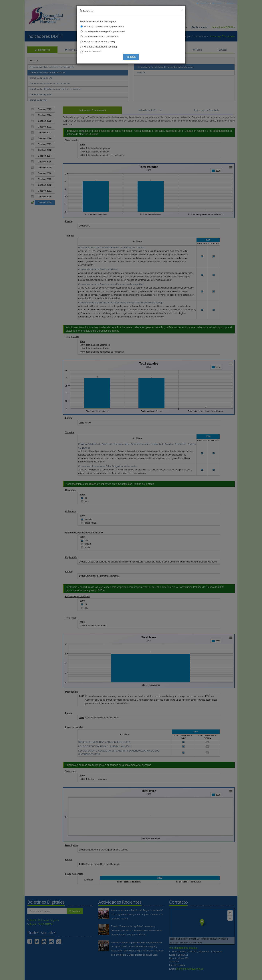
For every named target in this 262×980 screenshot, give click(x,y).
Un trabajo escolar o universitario (101, 36)
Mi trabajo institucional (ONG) (99, 42)
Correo (218, 3)
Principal (203, 3)
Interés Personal (93, 52)
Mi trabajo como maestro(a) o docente (104, 26)
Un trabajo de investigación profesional (104, 31)
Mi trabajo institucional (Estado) (100, 47)
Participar (131, 57)
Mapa (231, 3)
